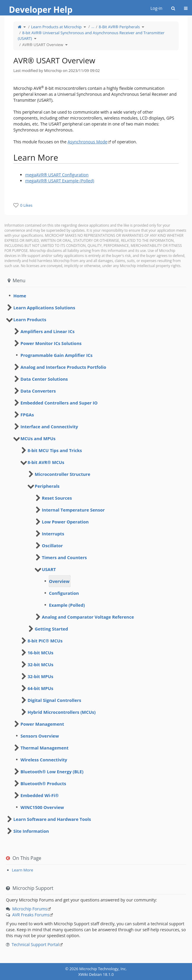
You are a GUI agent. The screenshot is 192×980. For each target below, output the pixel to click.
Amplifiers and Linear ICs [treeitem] (47, 331)
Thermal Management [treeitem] (45, 748)
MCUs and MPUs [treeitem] (38, 438)
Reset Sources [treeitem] (57, 498)
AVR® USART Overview (43, 45)
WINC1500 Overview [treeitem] (42, 807)
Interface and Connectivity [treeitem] (49, 427)
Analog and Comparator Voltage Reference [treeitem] (88, 617)
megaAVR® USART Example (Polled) (60, 181)
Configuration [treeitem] (64, 593)
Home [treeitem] (20, 296)
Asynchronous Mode (88, 142)
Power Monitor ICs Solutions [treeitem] (51, 343)
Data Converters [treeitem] (38, 391)
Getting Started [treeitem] (51, 629)
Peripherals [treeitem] (47, 486)
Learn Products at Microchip (56, 27)
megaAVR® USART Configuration (57, 175)
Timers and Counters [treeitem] (64, 557)
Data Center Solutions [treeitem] (44, 379)
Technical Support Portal (35, 944)
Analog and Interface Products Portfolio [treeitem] (63, 367)
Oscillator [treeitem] (52, 545)
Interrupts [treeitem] (53, 534)
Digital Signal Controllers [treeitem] (54, 700)
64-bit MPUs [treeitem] (41, 688)
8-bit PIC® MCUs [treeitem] (45, 641)
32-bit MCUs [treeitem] (41, 664)
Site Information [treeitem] (31, 831)
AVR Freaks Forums (31, 915)
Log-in (156, 8)
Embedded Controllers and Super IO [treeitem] (59, 403)
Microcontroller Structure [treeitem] (62, 474)
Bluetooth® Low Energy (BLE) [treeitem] (52, 772)
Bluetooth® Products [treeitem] (43, 783)
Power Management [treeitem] (42, 724)
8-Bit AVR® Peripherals (119, 27)
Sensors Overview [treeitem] (40, 736)
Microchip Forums (30, 909)
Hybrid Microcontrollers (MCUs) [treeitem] (62, 712)
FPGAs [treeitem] (27, 415)
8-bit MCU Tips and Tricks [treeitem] (55, 450)
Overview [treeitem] (59, 581)
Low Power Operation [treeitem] (65, 522)
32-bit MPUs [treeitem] (41, 676)
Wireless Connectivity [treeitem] (44, 760)
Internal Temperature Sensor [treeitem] (73, 510)
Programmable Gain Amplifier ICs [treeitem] (57, 355)
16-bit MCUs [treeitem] (41, 653)
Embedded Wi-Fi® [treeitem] (40, 795)
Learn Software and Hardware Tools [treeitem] (52, 819)
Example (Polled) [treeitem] (67, 605)
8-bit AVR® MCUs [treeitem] (46, 462)
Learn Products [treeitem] (30, 319)
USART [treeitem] (49, 569)
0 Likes (26, 205)
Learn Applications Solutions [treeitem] (44, 308)
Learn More (23, 870)
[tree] (96, 296)
